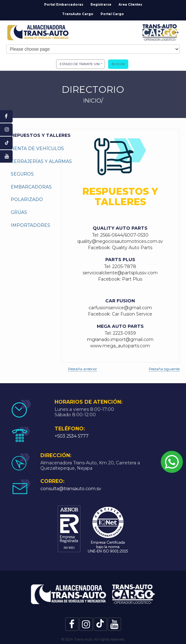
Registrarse (101, 5)
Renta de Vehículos (37, 148)
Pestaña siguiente (164, 369)
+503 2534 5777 (72, 436)
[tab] (34, 136)
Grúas (19, 212)
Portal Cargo (112, 14)
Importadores (30, 225)
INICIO (92, 101)
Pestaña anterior (83, 369)
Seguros (22, 174)
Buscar (118, 64)
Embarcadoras (31, 187)
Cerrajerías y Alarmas (40, 161)
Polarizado (27, 199)
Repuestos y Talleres (41, 135)
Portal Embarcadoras (64, 5)
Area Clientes (130, 5)
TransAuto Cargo (78, 14)
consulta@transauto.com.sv (71, 489)
